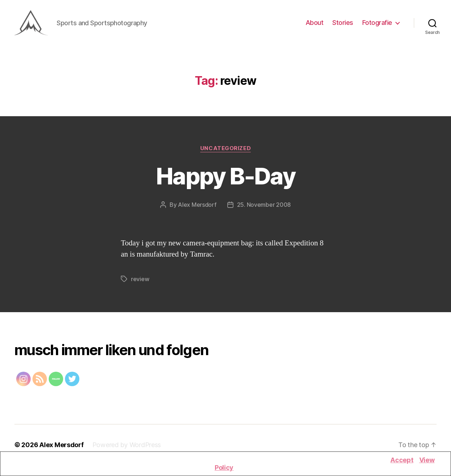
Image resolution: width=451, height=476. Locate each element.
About (315, 24)
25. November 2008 (264, 208)
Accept (402, 460)
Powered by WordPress (127, 448)
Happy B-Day (225, 179)
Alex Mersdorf (197, 208)
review (140, 282)
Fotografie (377, 24)
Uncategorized (225, 152)
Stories (343, 24)
